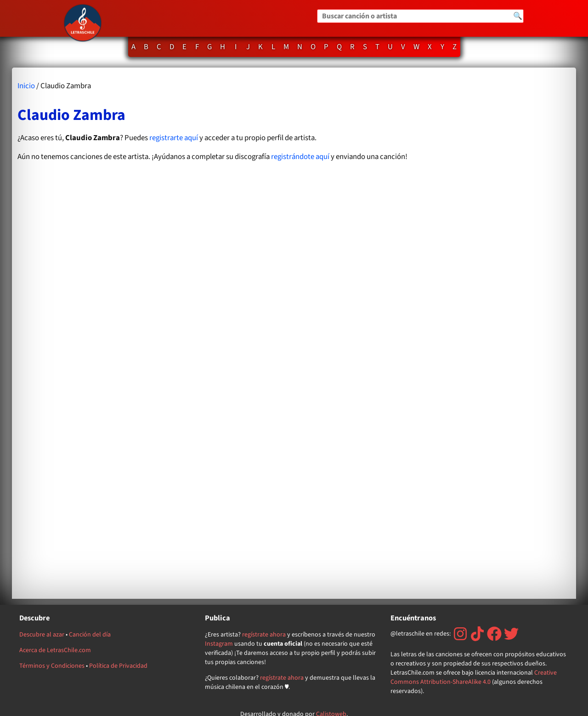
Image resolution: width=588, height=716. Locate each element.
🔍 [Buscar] (518, 16)
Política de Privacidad (118, 666)
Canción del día (90, 635)
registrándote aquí (300, 157)
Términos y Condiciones (52, 666)
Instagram (219, 644)
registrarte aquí (174, 138)
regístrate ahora (264, 635)
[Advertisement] (495, 333)
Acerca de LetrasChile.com (55, 650)
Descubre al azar (42, 635)
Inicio (26, 86)
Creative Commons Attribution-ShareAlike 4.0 (474, 677)
